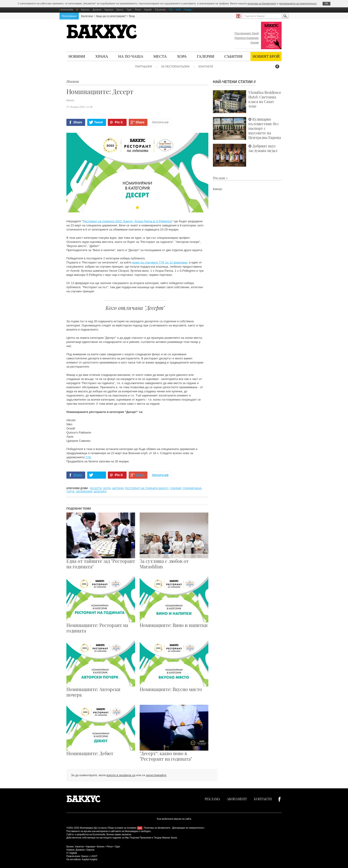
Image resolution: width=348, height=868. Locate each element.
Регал (138, 10)
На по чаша (131, 56)
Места (160, 56)
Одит (129, 10)
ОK (326, 4)
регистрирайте (156, 775)
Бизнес (101, 847)
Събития (233, 56)
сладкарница (192, 488)
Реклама (212, 799)
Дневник (97, 10)
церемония (84, 491)
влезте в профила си (121, 775)
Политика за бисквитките (157, 828)
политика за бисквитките (262, 3)
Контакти (206, 67)
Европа (90, 850)
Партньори (144, 67)
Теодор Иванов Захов (165, 838)
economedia (67, 10)
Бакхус (120, 10)
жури (107, 488)
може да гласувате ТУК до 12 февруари (160, 262)
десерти (96, 488)
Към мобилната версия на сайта (174, 819)
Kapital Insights (90, 859)
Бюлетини (87, 16)
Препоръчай (160, 123)
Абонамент (237, 799)
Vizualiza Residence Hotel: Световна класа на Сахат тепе (247, 102)
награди (118, 488)
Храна (102, 56)
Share (78, 122)
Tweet (99, 122)
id (77, 10)
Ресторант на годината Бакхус (147, 488)
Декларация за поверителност (188, 828)
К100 (178, 10)
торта (70, 491)
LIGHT (94, 856)
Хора (182, 56)
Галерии (206, 56)
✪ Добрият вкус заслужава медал (245, 155)
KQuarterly (160, 10)
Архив (255, 42)
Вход (132, 16)
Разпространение (247, 38)
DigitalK (148, 10)
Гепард (188, 10)
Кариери (109, 10)
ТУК (88, 457)
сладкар (175, 488)
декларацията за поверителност (298, 3)
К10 (171, 10)
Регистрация (69, 16)
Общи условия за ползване (122, 828)
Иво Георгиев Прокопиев (138, 838)
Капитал (85, 10)
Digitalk (73, 853)
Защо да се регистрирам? (111, 16)
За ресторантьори (175, 67)
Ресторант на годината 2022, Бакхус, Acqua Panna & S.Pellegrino (127, 221)
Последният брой (247, 33)
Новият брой (266, 56)
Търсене (285, 16)
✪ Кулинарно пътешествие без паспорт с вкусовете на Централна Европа (247, 128)
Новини (77, 56)
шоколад (100, 491)
